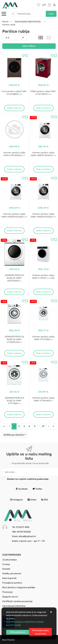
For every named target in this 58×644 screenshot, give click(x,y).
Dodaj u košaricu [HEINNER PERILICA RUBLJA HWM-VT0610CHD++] (14, 353)
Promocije (8, 592)
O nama (6, 564)
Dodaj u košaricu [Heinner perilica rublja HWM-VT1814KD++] (43, 414)
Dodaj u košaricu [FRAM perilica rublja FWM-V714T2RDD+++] (43, 108)
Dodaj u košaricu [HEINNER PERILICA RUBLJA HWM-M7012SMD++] (14, 292)
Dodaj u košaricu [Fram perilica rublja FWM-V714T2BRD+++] (14, 108)
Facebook (22, 489)
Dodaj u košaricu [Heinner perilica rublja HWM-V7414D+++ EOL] (43, 292)
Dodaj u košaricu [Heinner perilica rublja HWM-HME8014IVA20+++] (14, 231)
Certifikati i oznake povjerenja (17, 601)
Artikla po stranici (14, 435)
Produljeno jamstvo (12, 583)
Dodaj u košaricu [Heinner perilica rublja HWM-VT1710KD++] (43, 353)
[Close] (18, 632)
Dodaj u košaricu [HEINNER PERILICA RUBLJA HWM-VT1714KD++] (14, 414)
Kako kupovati (9, 578)
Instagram (16, 500)
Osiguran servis (10, 597)
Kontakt (6, 569)
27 (43, 426)
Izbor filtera (29, 46)
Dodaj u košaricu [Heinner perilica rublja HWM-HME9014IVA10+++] (43, 231)
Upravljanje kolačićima (14, 606)
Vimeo (32, 500)
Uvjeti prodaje (10, 560)
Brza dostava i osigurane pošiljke (19, 587)
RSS (45, 500)
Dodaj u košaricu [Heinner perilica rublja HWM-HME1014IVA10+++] (43, 169)
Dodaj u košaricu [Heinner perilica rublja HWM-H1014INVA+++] (14, 169)
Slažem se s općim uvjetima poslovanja (28, 479)
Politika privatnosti (12, 574)
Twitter (38, 489)
